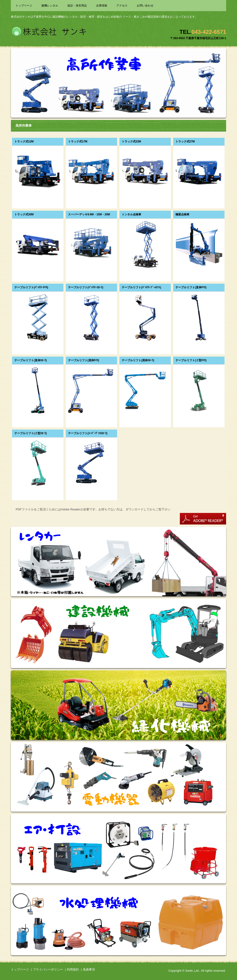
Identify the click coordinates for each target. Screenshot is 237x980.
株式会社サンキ (49, 31)
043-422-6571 (209, 32)
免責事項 (89, 969)
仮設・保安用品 (77, 6)
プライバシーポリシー (48, 969)
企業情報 (102, 6)
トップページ (24, 6)
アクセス (122, 6)
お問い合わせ (145, 6)
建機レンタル (50, 6)
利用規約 (73, 969)
